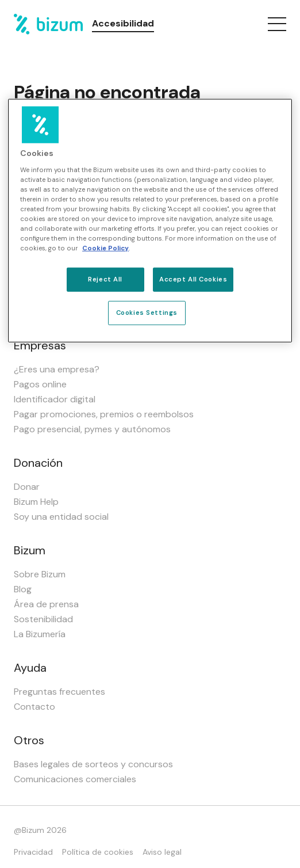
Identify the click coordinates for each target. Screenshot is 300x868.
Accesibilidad (123, 23)
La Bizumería (40, 634)
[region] (150, 221)
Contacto (34, 707)
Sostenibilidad (43, 619)
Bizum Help (36, 502)
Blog (23, 589)
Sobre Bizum (40, 574)
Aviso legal (162, 852)
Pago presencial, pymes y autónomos (92, 429)
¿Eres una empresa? (57, 369)
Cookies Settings (147, 313)
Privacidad (33, 852)
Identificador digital (55, 399)
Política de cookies (98, 852)
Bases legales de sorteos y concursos (93, 764)
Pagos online (40, 384)
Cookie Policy (105, 248)
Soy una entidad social (61, 517)
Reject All (105, 279)
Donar (27, 487)
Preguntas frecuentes (59, 692)
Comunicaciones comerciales (75, 779)
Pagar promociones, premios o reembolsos (104, 414)
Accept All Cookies (193, 279)
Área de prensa (46, 604)
